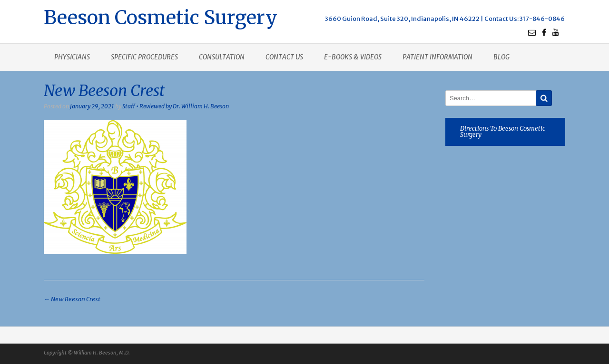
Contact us (284, 57)
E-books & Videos (353, 57)
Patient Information (437, 57)
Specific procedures (144, 57)
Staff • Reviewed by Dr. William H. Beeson (176, 106)
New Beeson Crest (72, 299)
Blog (501, 57)
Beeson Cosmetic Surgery (161, 16)
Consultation (222, 57)
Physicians (72, 57)
